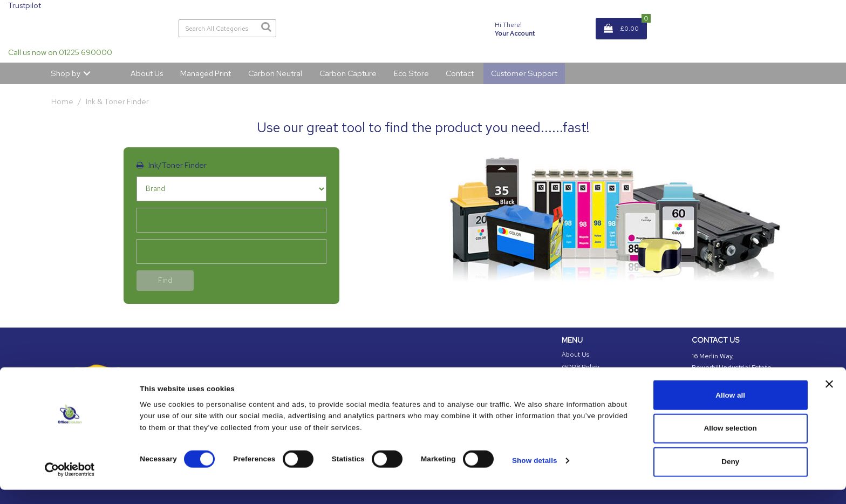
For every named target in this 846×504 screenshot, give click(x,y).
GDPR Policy (581, 367)
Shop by (66, 73)
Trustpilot (25, 5)
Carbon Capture (348, 73)
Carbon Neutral (275, 73)
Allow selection (731, 443)
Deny (730, 476)
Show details (535, 475)
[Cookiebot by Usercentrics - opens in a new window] (70, 484)
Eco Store (411, 73)
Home (62, 101)
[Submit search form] (266, 27)
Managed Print (206, 73)
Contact (460, 73)
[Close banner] (829, 399)
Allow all (730, 409)
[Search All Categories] (228, 28)
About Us (147, 73)
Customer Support (524, 73)
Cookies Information (592, 379)
